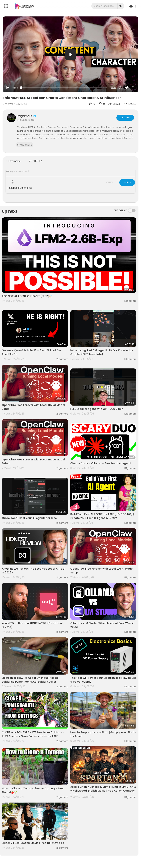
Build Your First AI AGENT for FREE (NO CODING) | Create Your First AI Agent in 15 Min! (102, 516)
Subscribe (125, 118)
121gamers (27, 116)
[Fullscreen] (133, 88)
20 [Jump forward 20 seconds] (121, 88)
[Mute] (127, 88)
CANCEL (110, 182)
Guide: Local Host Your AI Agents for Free (29, 518)
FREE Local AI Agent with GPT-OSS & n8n (97, 409)
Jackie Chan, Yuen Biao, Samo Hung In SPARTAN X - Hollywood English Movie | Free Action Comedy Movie (103, 791)
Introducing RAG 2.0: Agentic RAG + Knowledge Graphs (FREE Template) (102, 352)
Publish (127, 182)
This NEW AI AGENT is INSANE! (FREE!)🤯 (27, 296)
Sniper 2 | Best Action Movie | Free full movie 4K (33, 843)
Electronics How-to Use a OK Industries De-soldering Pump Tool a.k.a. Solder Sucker (31, 680)
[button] (132, 6)
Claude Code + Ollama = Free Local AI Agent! (101, 463)
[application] (70, 54)
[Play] (8, 88)
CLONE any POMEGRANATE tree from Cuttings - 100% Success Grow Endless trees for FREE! (33, 734)
